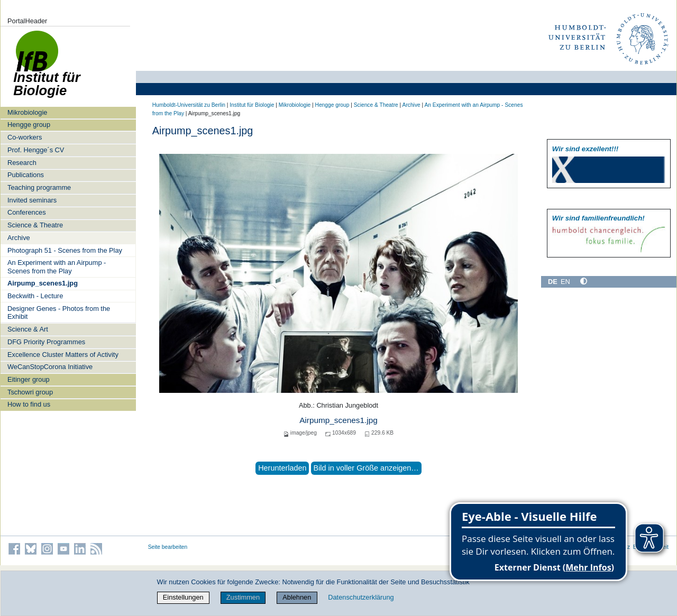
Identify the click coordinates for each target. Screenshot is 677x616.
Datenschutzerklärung (361, 597)
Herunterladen (282, 468)
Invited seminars (32, 200)
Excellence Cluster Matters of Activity (63, 355)
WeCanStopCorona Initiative (50, 367)
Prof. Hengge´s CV (36, 150)
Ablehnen (297, 597)
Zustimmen (243, 597)
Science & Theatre (35, 225)
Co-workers (25, 137)
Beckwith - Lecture (35, 296)
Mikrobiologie (27, 112)
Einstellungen (183, 597)
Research (22, 163)
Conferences (27, 212)
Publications (26, 175)
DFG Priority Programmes (46, 342)
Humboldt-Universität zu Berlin (189, 105)
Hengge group (29, 125)
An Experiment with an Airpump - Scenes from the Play (57, 266)
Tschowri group (30, 392)
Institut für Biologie (252, 105)
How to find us (29, 404)
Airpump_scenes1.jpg (43, 283)
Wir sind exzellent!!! (585, 149)
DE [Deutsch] (553, 282)
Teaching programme (39, 187)
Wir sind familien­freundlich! (598, 218)
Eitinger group (29, 379)
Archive (19, 238)
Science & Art (28, 329)
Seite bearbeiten (168, 547)
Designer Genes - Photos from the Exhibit (59, 312)
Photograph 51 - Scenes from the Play (65, 250)
